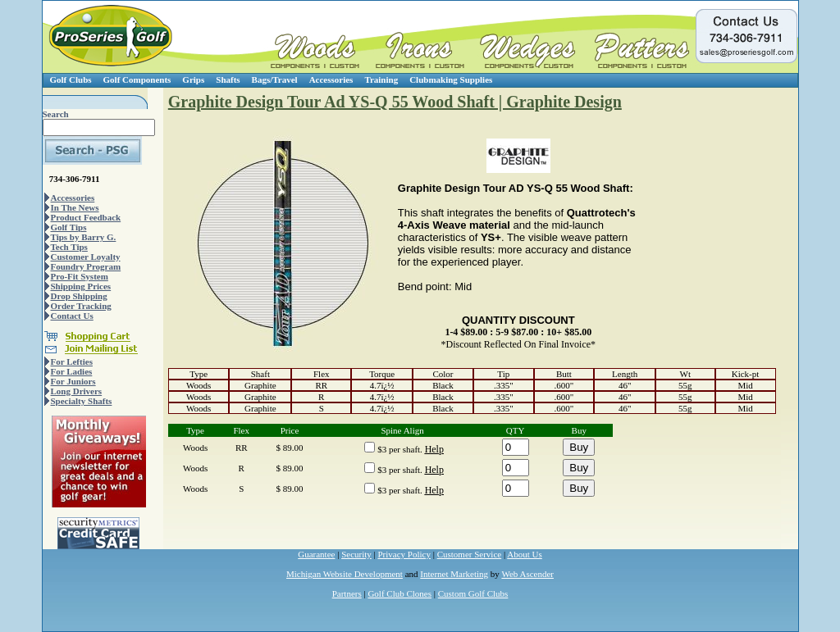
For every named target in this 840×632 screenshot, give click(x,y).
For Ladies (72, 371)
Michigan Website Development (345, 574)
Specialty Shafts (82, 401)
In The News (75, 207)
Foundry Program (86, 266)
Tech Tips (69, 247)
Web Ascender (527, 574)
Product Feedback (86, 217)
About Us (524, 554)
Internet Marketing (454, 574)
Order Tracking (81, 306)
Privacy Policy (404, 554)
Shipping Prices (81, 286)
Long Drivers (77, 391)
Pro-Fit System (80, 276)
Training (381, 80)
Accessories (331, 80)
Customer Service (470, 554)
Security (356, 554)
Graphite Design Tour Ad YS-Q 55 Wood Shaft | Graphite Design (395, 102)
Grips (193, 80)
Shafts (228, 80)
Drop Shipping (79, 296)
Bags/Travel (275, 80)
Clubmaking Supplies (451, 80)
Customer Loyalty (86, 257)
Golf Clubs (71, 80)
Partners (347, 593)
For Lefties (72, 361)
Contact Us (72, 316)
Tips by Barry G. (84, 237)
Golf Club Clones (399, 593)
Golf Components (137, 80)
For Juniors (73, 381)
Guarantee (316, 554)
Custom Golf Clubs (473, 593)
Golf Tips (69, 227)
